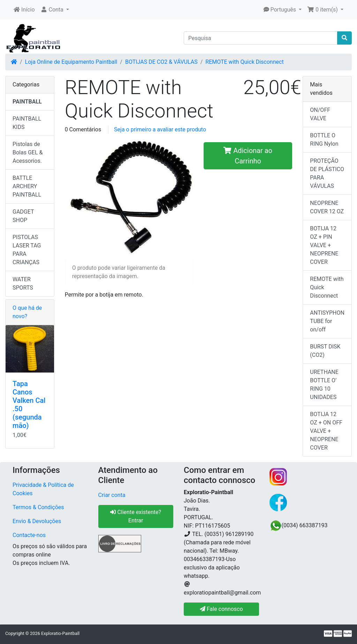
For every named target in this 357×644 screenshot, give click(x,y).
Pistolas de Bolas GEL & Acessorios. (28, 152)
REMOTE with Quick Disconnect (244, 62)
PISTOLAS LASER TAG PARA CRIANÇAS (27, 250)
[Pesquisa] (261, 38)
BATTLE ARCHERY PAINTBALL (27, 186)
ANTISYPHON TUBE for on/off (327, 321)
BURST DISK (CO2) (325, 351)
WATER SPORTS (23, 283)
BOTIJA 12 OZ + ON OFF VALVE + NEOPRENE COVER (326, 431)
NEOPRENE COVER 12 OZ (327, 207)
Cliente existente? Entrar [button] (136, 516)
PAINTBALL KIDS (27, 123)
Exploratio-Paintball (60, 633)
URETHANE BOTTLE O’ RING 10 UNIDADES (324, 385)
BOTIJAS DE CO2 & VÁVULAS (161, 62)
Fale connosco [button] (221, 609)
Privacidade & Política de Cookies (43, 489)
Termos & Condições (38, 507)
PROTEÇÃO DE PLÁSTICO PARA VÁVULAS (327, 173)
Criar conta (112, 495)
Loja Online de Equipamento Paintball (71, 62)
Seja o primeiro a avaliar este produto (160, 129)
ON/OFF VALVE (320, 114)
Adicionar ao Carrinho (248, 156)
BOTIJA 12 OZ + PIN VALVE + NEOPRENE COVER (324, 245)
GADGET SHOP (23, 216)
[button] (55, 10)
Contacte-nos (29, 535)
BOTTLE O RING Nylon (324, 140)
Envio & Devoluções (37, 521)
